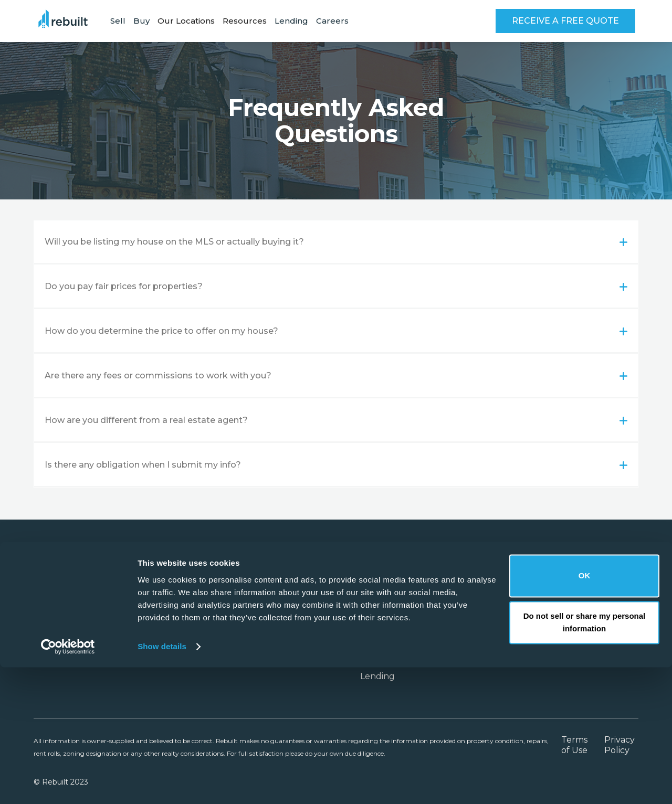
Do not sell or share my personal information (585, 759)
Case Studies (387, 645)
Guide (599, 645)
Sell (118, 21)
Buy (141, 21)
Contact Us (502, 645)
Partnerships (387, 629)
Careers (332, 21)
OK (585, 712)
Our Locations (390, 613)
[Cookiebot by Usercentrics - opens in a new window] (68, 784)
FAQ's (598, 629)
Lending (291, 21)
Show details (162, 783)
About (492, 613)
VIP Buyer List (390, 660)
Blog (596, 613)
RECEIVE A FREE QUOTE (565, 21)
